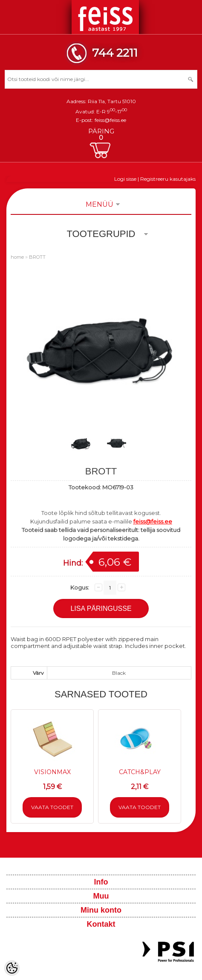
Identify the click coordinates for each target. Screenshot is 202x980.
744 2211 (115, 53)
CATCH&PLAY (140, 772)
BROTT (37, 257)
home (17, 257)
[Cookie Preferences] (12, 968)
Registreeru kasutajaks (168, 179)
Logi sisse (125, 179)
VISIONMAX (52, 772)
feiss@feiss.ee (110, 120)
